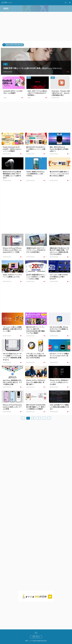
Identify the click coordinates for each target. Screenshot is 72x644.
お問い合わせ (36, 637)
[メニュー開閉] (70, 3)
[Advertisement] (36, 116)
